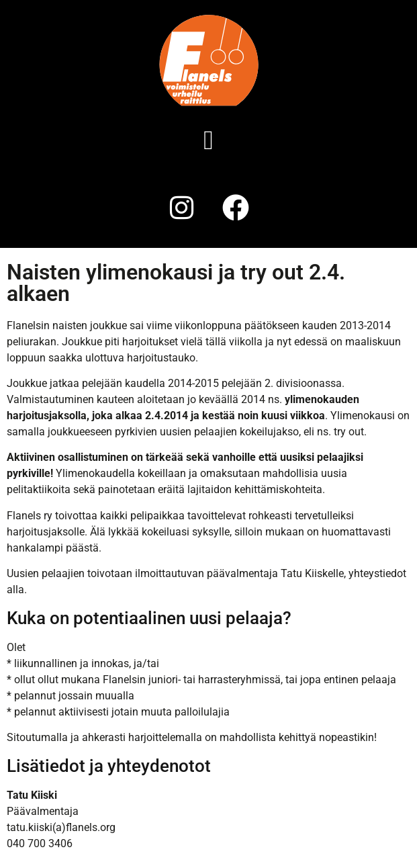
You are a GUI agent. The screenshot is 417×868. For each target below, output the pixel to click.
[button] (208, 140)
